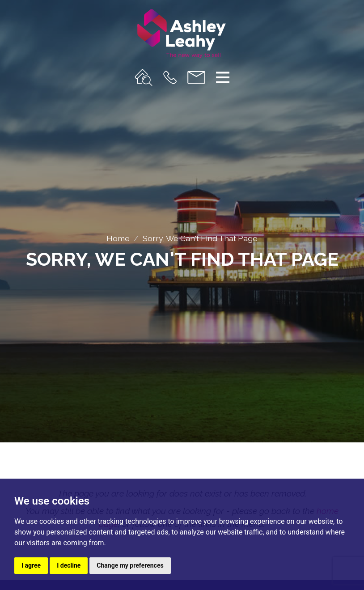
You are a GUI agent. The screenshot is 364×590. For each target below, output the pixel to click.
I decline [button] (69, 565)
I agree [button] (31, 565)
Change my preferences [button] (130, 565)
